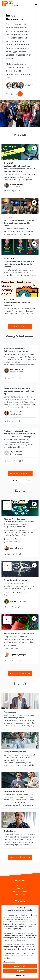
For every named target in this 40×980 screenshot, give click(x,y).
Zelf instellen (20, 975)
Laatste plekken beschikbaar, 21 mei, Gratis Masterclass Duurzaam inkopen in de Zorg (20, 169)
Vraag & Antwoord (20, 892)
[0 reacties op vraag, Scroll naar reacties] (14, 378)
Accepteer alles (20, 966)
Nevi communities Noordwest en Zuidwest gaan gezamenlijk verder (19, 223)
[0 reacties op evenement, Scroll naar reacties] (15, 554)
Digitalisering (10, 831)
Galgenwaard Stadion (14, 539)
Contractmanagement (14, 791)
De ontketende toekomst (16, 580)
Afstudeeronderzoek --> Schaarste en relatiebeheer (17, 350)
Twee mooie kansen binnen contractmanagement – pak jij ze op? (19, 391)
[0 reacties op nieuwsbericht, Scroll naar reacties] (14, 191)
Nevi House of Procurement (16, 592)
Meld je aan (14, 94)
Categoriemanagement (15, 752)
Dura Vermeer (11, 646)
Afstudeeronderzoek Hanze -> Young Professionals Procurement (20, 432)
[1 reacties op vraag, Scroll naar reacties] (14, 421)
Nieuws (20, 885)
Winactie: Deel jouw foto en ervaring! (17, 304)
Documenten (20, 895)
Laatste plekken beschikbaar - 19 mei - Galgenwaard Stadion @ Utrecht (19, 264)
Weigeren (20, 971)
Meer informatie (9, 962)
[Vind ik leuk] (20, 191)
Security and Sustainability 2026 (19, 634)
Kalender (20, 888)
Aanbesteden (10, 712)
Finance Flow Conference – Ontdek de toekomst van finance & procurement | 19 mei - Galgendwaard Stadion (19, 523)
